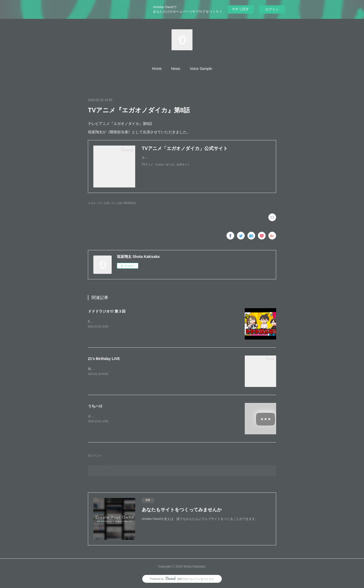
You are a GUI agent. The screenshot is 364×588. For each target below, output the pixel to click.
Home (157, 69)
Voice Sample (201, 69)
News (176, 69)
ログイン (272, 9)
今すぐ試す (240, 9)
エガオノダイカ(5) (99, 203)
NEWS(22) (130, 203)
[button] (157, 69)
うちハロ (95, 406)
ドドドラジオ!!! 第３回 (107, 311)
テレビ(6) (116, 203)
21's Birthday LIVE (104, 359)
